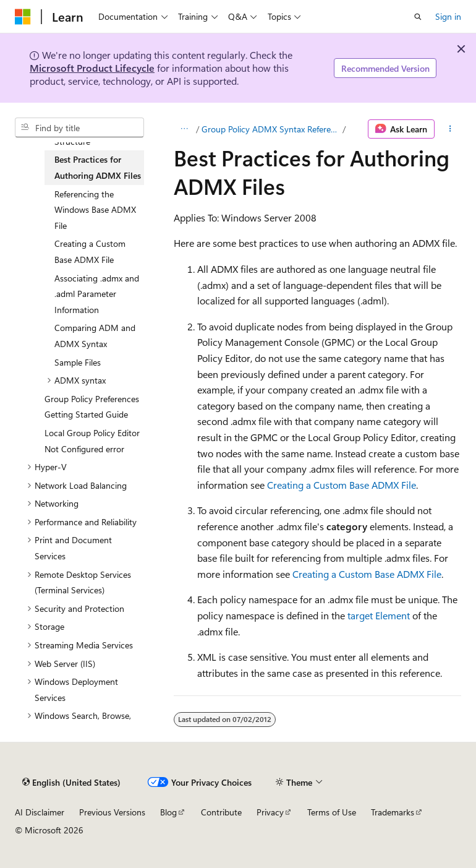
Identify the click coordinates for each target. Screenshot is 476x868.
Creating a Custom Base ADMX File (342, 485)
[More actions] (450, 129)
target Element (379, 615)
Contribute (221, 812)
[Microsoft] (23, 17)
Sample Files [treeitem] (78, 362)
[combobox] (79, 127)
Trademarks (393, 812)
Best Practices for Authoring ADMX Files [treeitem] (98, 167)
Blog (168, 812)
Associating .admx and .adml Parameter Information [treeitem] (97, 294)
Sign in (448, 16)
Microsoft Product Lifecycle (92, 68)
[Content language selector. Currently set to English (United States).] (71, 782)
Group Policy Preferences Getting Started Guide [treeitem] (92, 407)
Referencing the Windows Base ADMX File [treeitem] (95, 210)
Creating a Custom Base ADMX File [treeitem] (90, 251)
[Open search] (418, 17)
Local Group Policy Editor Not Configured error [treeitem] (92, 441)
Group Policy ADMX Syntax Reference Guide (271, 129)
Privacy (270, 812)
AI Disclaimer (40, 812)
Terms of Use (332, 812)
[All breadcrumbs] (185, 129)
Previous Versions (112, 812)
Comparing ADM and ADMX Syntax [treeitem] (95, 336)
